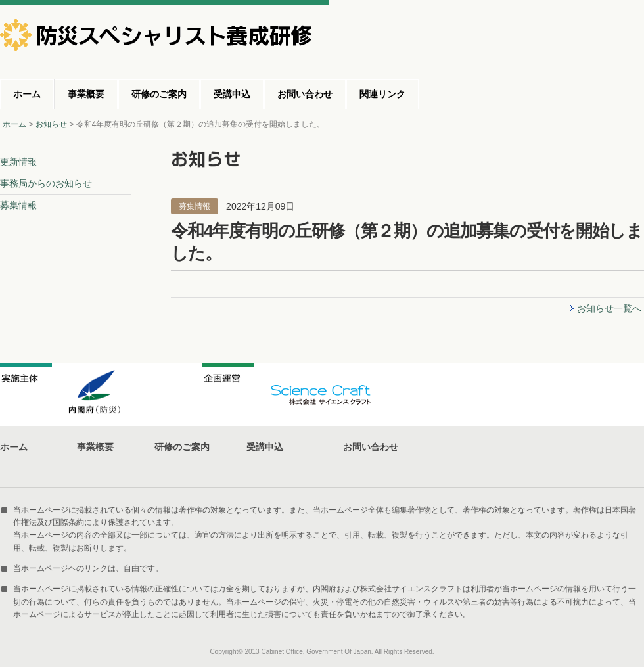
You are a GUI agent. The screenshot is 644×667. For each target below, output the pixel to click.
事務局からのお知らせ (46, 183)
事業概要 (86, 94)
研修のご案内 (159, 94)
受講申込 (232, 94)
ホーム (27, 94)
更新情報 (18, 162)
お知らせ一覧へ (609, 308)
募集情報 (18, 205)
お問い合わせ (305, 94)
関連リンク (382, 94)
